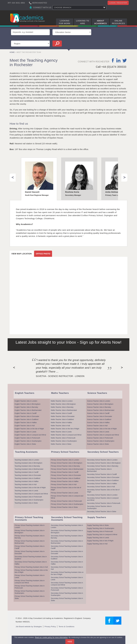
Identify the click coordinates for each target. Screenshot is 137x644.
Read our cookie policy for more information (51, 637)
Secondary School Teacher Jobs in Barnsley (103, 466)
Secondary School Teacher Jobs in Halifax (102, 484)
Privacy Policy (50, 627)
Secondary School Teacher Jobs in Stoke (102, 511)
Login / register (118, 3)
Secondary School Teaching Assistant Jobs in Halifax (31, 563)
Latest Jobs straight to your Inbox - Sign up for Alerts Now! (68, 342)
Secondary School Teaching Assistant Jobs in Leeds (67, 579)
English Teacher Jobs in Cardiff (25, 413)
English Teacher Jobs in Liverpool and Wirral (30, 435)
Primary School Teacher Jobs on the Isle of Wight (66, 489)
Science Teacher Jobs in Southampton (101, 441)
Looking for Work (65, 22)
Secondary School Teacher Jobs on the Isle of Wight (103, 491)
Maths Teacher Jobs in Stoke (61, 444)
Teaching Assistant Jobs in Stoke (26, 503)
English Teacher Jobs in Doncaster (27, 416)
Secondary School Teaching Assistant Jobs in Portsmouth (67, 589)
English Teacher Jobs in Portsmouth (27, 438)
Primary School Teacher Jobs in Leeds (64, 493)
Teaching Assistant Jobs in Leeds (26, 491)
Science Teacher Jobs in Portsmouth (100, 438)
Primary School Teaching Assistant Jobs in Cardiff (30, 547)
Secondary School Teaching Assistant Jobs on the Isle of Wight (67, 573)
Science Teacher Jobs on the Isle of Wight (102, 429)
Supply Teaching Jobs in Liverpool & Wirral (102, 534)
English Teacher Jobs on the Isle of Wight (29, 429)
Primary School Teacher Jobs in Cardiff (65, 472)
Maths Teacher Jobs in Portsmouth (63, 438)
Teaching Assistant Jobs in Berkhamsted (29, 469)
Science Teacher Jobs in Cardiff (98, 413)
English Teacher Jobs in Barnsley (26, 407)
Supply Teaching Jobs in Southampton (101, 528)
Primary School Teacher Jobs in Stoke (64, 507)
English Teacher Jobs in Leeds (25, 432)
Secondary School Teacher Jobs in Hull (101, 487)
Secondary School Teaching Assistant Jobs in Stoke (67, 599)
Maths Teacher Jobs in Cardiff (61, 413)
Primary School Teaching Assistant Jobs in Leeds (30, 576)
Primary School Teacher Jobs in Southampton (67, 504)
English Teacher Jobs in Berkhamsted (28, 410)
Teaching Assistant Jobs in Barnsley (27, 466)
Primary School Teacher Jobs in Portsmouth (66, 501)
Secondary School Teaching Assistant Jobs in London (67, 526)
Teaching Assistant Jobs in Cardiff (26, 472)
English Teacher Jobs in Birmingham (27, 404)
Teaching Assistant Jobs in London (27, 460)
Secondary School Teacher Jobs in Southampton (99, 507)
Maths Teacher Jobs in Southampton (64, 441)
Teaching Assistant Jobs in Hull (25, 484)
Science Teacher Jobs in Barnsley (99, 407)
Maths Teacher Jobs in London (62, 401)
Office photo (43, 254)
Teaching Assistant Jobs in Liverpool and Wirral (31, 494)
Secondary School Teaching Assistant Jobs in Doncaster (67, 552)
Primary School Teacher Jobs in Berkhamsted (67, 469)
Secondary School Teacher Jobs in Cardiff (102, 474)
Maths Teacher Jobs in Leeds (61, 432)
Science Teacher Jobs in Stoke (98, 444)
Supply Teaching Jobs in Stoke (98, 525)
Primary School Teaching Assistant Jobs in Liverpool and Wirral (30, 582)
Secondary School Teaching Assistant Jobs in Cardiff (67, 547)
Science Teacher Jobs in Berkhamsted (101, 410)
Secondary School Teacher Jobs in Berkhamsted (99, 470)
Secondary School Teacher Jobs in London (102, 460)
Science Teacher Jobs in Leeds (98, 432)
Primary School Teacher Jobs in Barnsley (65, 466)
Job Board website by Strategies (29, 627)
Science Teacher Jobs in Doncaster (99, 416)
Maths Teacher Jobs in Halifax (61, 422)
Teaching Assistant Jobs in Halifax (27, 481)
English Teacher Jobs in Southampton (28, 441)
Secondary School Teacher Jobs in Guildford (103, 480)
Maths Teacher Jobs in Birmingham (63, 404)
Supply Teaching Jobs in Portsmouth (100, 531)
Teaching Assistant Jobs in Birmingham (28, 463)
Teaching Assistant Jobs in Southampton (29, 500)
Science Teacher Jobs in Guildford (99, 419)
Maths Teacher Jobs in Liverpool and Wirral (66, 435)
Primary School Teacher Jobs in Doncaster (66, 475)
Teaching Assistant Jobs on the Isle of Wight (30, 488)
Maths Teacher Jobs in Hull (60, 426)
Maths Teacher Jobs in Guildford (62, 419)
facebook (113, 60)
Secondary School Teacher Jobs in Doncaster (103, 477)
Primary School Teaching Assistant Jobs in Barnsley (30, 537)
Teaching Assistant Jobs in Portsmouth (28, 497)
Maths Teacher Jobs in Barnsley (62, 407)
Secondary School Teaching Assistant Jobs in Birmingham (67, 532)
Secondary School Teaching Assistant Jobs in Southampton (67, 594)
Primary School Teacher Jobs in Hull (64, 484)
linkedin (118, 60)
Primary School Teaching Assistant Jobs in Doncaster (30, 552)
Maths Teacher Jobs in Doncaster (63, 416)
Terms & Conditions (66, 627)
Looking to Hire (83, 22)
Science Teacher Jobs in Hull (97, 426)
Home (12, 52)
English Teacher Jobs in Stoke (25, 444)
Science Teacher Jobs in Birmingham (100, 404)
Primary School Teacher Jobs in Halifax (65, 481)
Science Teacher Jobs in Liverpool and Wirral (103, 435)
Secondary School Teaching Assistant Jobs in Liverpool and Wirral (67, 584)
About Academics (100, 22)
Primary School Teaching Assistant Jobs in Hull (31, 567)
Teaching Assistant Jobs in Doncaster (28, 475)
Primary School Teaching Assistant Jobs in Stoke (30, 597)
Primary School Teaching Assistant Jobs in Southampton (30, 592)
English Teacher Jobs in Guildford (26, 419)
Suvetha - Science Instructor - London (60, 376)
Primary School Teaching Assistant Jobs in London (30, 526)
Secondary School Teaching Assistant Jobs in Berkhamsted (67, 542)
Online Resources (118, 22)
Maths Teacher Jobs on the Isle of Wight (65, 429)
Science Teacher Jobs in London (99, 401)
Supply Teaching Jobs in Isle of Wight (100, 541)
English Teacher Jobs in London (26, 401)
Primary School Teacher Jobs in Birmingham (67, 463)
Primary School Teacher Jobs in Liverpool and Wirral (67, 497)
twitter (125, 60)
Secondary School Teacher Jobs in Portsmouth (104, 503)
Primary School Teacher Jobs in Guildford (65, 478)
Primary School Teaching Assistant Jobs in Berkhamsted (30, 542)
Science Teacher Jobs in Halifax (98, 422)
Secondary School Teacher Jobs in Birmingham (104, 463)
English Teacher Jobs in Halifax (26, 422)
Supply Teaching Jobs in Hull (97, 544)
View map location (22, 254)
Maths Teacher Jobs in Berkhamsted (64, 410)
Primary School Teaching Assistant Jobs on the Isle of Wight (31, 571)
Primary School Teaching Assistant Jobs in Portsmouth (30, 587)
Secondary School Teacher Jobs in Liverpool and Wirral (103, 499)
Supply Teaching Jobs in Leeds (98, 538)
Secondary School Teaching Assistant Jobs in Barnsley (67, 537)
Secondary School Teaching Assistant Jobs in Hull (67, 568)
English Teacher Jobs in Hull (25, 426)
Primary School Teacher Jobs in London (65, 460)
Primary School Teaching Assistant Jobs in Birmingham (30, 532)
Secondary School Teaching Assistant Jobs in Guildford (31, 558)
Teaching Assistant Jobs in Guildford (27, 478)
